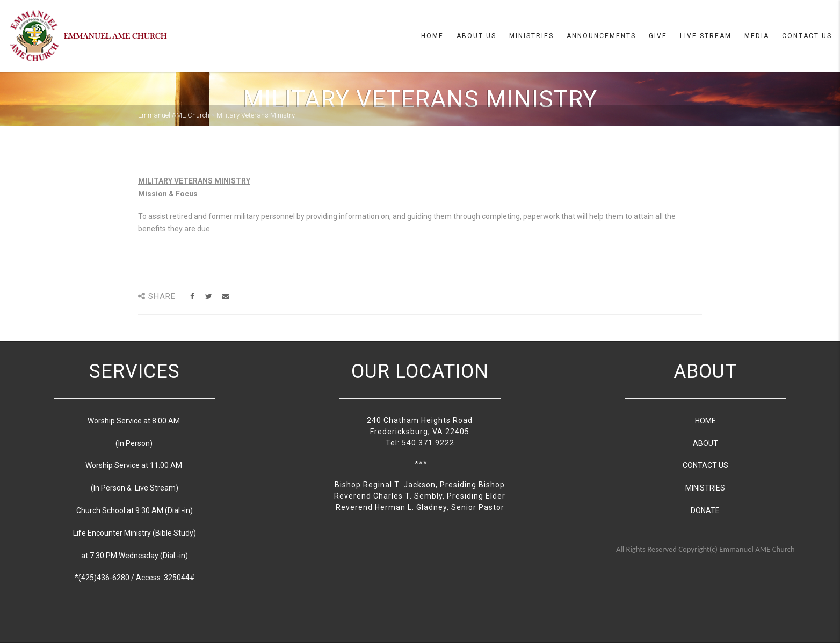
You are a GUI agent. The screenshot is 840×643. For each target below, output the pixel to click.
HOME (705, 421)
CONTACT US (705, 465)
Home (432, 36)
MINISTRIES (705, 488)
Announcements (601, 36)
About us (476, 36)
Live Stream (706, 36)
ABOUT (705, 443)
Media (757, 36)
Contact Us (807, 36)
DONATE (705, 510)
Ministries (531, 36)
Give (658, 36)
